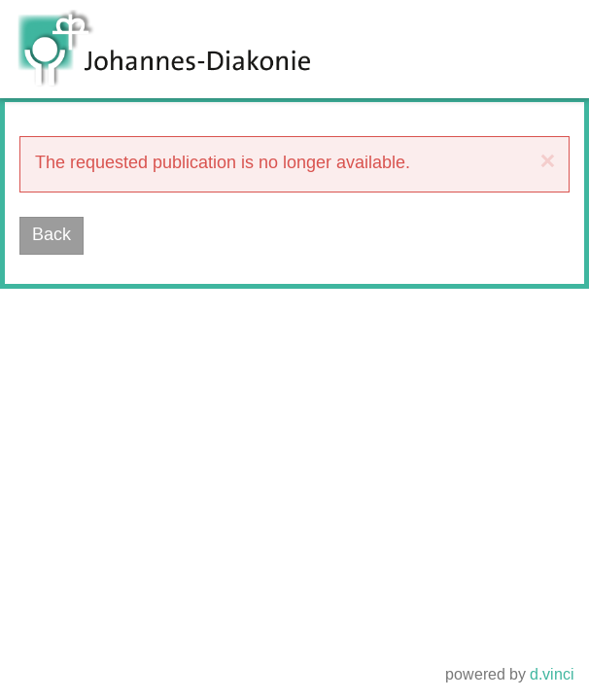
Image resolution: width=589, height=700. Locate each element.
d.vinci (552, 676)
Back (52, 235)
